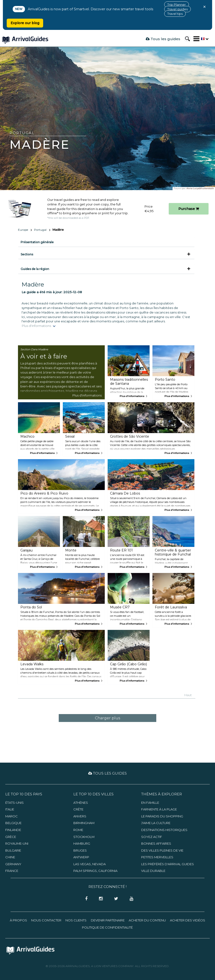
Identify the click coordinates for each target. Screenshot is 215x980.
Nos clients (76, 920)
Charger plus (107, 718)
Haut (188, 695)
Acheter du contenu (147, 920)
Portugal (40, 230)
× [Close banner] (204, 7)
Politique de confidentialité (107, 927)
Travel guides (177, 9)
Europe (23, 230)
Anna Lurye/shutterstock (200, 188)
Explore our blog (25, 23)
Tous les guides (163, 39)
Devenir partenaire (108, 920)
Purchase (189, 209)
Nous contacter (46, 920)
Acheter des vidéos (188, 920)
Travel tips (175, 14)
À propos (18, 920)
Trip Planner (177, 5)
